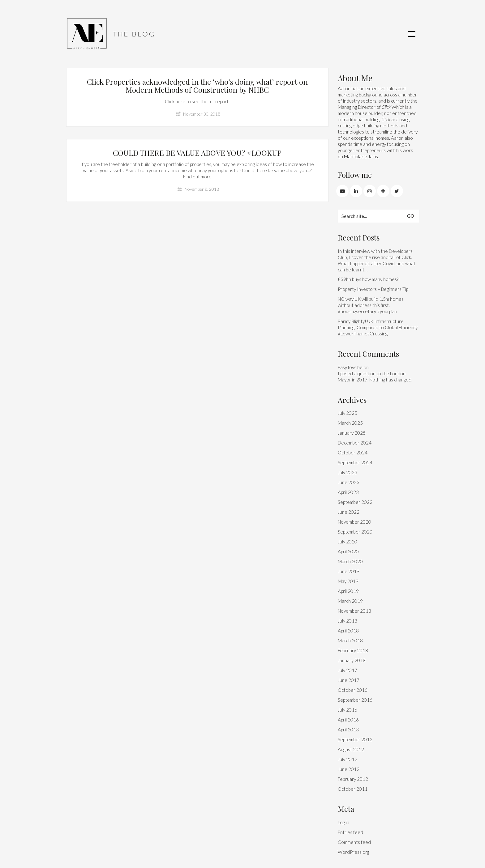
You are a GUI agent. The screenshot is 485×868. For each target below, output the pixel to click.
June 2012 (349, 769)
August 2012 (351, 749)
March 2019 (350, 601)
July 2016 (348, 710)
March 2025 (350, 423)
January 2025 (352, 433)
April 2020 (348, 551)
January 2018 (352, 660)
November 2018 (354, 611)
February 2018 (353, 650)
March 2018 (350, 640)
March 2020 (350, 561)
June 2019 (349, 571)
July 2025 (348, 413)
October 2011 (353, 789)
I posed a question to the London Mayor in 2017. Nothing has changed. (375, 377)
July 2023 (348, 472)
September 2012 (355, 739)
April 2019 (348, 591)
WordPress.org (354, 852)
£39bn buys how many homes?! (369, 279)
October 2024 (353, 453)
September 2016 (355, 700)
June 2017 (349, 680)
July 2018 (348, 621)
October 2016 (353, 690)
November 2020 (354, 522)
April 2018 (348, 631)
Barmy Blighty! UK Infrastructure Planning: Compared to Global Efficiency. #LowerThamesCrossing (378, 327)
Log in (343, 822)
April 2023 (348, 492)
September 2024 (355, 462)
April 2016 (348, 720)
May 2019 (348, 581)
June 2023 (349, 482)
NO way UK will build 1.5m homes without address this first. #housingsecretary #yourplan (371, 305)
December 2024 (355, 443)
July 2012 (348, 759)
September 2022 (355, 502)
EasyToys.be (350, 367)
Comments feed (354, 842)
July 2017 (348, 670)
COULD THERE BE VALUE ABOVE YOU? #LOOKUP (197, 153)
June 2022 (349, 512)
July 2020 (348, 542)
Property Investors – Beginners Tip (373, 289)
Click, (387, 107)
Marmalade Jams (361, 156)
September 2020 (355, 532)
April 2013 (348, 730)
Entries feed (350, 832)
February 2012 (353, 779)
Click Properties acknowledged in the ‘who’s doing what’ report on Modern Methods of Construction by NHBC (197, 86)
